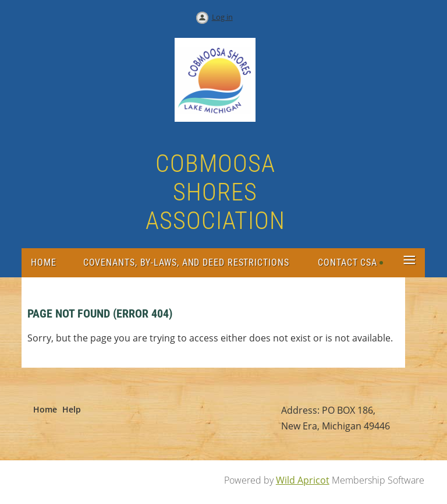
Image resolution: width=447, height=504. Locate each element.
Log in (222, 17)
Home (45, 409)
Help (72, 409)
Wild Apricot (303, 480)
